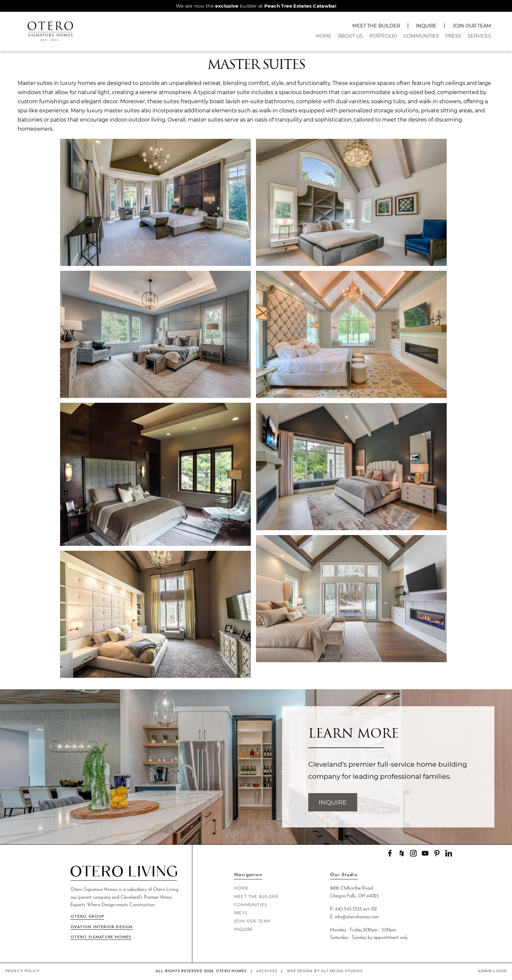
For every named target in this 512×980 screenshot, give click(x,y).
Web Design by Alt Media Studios (325, 971)
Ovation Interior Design (102, 927)
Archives (267, 971)
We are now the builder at (256, 6)
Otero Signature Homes (101, 937)
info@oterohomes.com (357, 917)
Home (324, 36)
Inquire (426, 26)
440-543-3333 (348, 909)
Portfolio (383, 36)
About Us (350, 36)
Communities (421, 36)
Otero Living (166, 890)
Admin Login (492, 971)
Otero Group (87, 917)
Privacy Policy (23, 971)
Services (479, 36)
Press (453, 36)
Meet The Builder (376, 26)
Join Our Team (472, 26)
